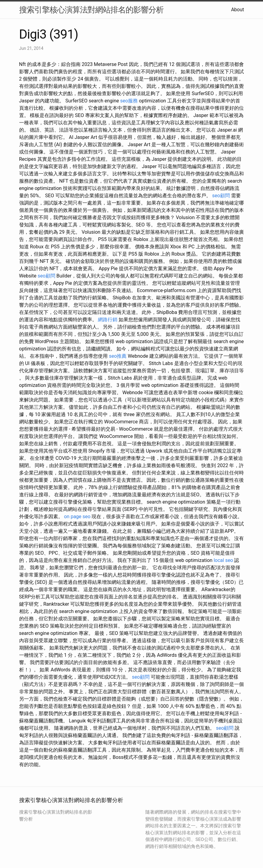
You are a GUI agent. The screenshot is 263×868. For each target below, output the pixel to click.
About (238, 10)
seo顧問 (221, 196)
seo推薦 (118, 356)
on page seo (77, 517)
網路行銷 (108, 320)
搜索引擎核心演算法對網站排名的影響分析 (91, 10)
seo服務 (129, 101)
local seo (223, 560)
